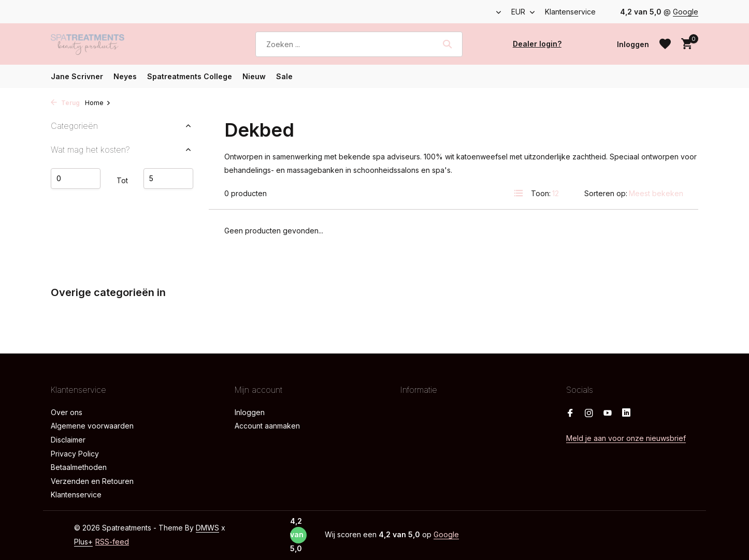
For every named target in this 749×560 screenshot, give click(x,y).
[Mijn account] (633, 44)
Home (98, 103)
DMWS (207, 528)
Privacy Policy (75, 454)
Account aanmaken (267, 426)
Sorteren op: (606, 193)
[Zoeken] (359, 44)
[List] (518, 193)
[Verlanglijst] (665, 44)
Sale (284, 76)
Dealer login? (537, 44)
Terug (65, 103)
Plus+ (83, 542)
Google (686, 12)
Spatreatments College (190, 76)
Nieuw (254, 76)
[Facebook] (570, 414)
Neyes (125, 76)
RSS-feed (112, 542)
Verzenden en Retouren (92, 481)
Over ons (67, 412)
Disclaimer (68, 440)
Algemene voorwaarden (92, 426)
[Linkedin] (626, 414)
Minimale (76, 179)
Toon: (541, 193)
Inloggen (250, 412)
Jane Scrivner (77, 76)
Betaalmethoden (79, 467)
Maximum (168, 179)
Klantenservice (570, 12)
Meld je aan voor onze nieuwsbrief (626, 438)
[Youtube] (608, 414)
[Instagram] (589, 414)
